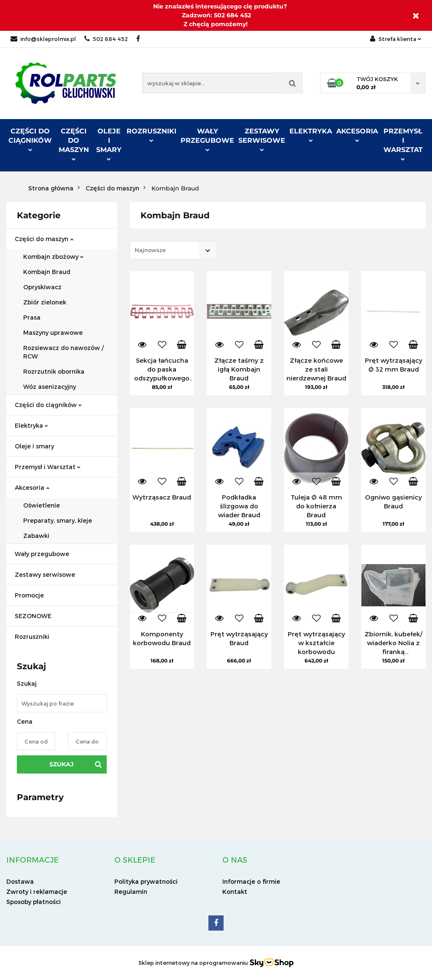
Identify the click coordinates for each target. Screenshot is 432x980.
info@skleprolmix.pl (43, 39)
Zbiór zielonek (45, 302)
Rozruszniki (32, 637)
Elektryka (311, 135)
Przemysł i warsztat (403, 144)
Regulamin (131, 892)
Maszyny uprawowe (53, 333)
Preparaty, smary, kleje (58, 520)
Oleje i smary (109, 144)
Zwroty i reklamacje (37, 892)
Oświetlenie (42, 505)
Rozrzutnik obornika (54, 371)
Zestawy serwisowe (262, 139)
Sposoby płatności (34, 902)
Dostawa (20, 881)
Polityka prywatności (146, 881)
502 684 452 (106, 39)
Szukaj (62, 764)
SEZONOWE (33, 616)
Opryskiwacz (42, 287)
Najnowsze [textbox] (150, 250)
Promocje (29, 595)
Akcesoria (357, 135)
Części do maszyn (74, 144)
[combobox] (174, 250)
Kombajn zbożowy (53, 257)
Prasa (32, 317)
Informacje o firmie (251, 881)
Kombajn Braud (47, 272)
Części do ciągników (30, 139)
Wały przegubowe (207, 139)
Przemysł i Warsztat (48, 467)
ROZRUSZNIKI (151, 135)
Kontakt (235, 892)
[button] (32, 860)
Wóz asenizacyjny (50, 387)
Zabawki (36, 536)
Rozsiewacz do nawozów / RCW (63, 352)
